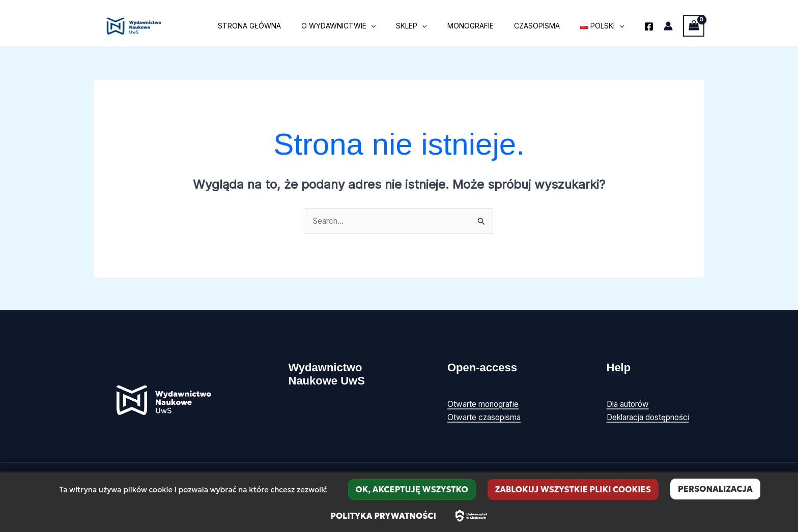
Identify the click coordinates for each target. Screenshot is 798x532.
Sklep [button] (433, 26)
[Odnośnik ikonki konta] (668, 26)
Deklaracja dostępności (651, 418)
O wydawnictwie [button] (366, 26)
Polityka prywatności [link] (383, 516)
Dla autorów (631, 404)
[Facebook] (649, 26)
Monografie (486, 26)
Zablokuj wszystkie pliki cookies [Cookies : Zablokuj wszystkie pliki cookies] (573, 489)
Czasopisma (546, 26)
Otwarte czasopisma (487, 418)
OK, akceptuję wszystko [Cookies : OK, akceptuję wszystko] (412, 489)
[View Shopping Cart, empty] (694, 26)
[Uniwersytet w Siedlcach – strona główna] (471, 516)
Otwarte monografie (486, 404)
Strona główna (283, 26)
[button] (398, 26)
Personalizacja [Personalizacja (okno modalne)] (715, 489)
